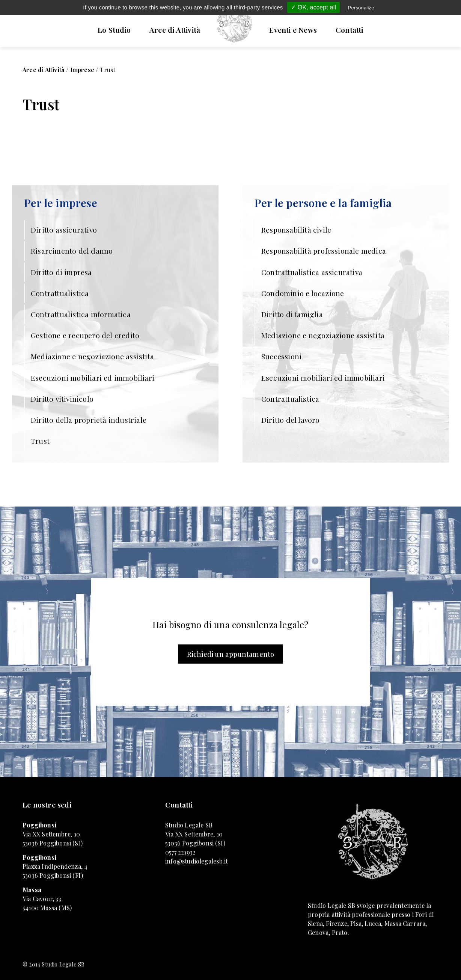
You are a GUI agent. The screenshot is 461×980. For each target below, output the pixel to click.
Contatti (350, 30)
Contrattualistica (60, 293)
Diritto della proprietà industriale (89, 420)
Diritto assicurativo (64, 230)
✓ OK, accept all (313, 7)
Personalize (361, 8)
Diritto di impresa (61, 272)
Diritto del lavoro (291, 420)
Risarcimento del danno (72, 251)
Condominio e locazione (303, 293)
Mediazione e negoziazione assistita (92, 356)
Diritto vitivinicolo (62, 399)
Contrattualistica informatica (81, 314)
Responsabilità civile (296, 230)
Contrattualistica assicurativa (312, 272)
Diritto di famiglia (292, 314)
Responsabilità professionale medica (324, 251)
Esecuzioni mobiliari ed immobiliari (93, 378)
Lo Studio (114, 30)
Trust (40, 441)
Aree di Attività (175, 30)
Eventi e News (293, 30)
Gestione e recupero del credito (85, 335)
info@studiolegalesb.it (197, 861)
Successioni (281, 356)
